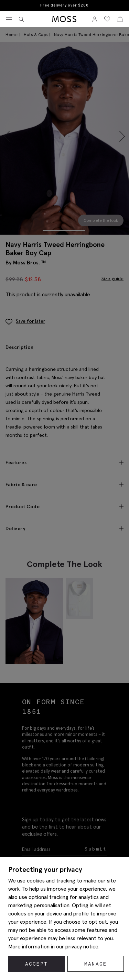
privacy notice (82, 946)
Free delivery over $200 (64, 5)
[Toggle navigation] (9, 20)
